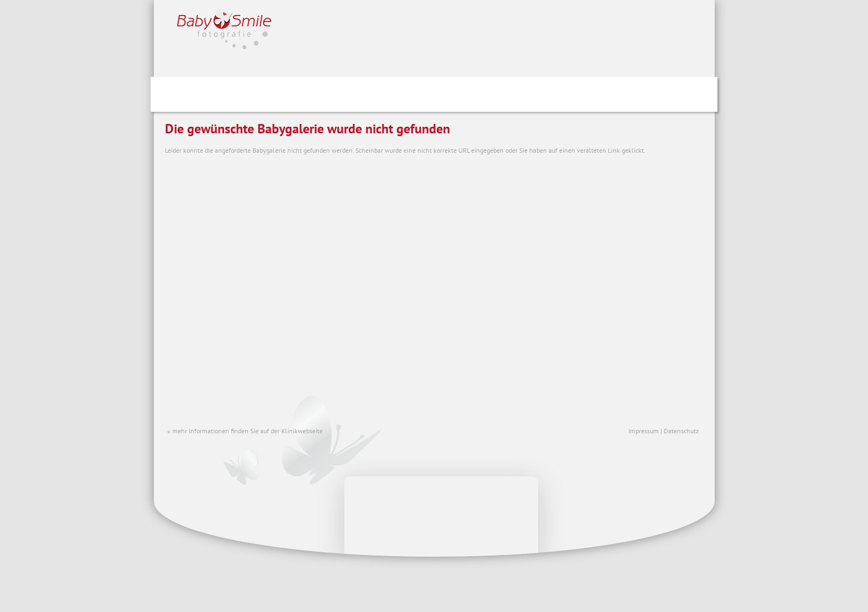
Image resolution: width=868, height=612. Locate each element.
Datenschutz (681, 431)
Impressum (644, 431)
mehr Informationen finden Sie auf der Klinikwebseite (247, 431)
